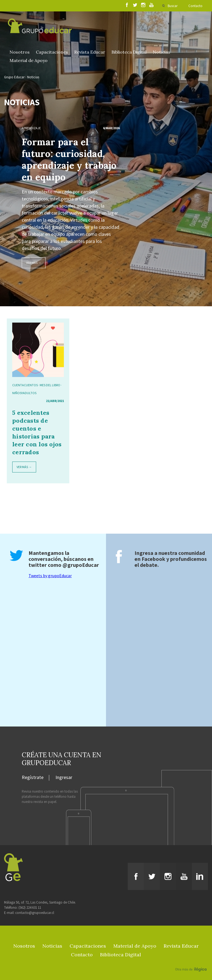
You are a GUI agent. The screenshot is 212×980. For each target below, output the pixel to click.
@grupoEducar (81, 565)
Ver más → (34, 263)
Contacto (195, 6)
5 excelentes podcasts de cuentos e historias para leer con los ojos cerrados (37, 432)
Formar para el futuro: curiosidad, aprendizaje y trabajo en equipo (69, 159)
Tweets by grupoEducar (50, 576)
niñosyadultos (24, 393)
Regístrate (33, 778)
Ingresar (64, 778)
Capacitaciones (52, 52)
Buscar (173, 6)
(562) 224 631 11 (30, 908)
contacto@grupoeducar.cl (35, 913)
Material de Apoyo (29, 60)
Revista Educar (90, 52)
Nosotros (20, 52)
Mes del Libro (50, 385)
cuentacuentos (25, 385)
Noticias (161, 52)
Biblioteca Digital (129, 52)
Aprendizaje (31, 128)
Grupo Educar (14, 77)
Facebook (153, 559)
